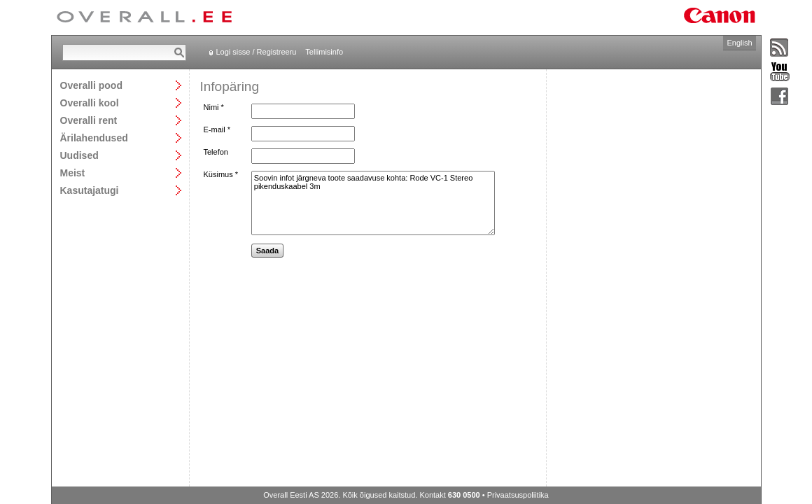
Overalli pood (91, 85)
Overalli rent (89, 120)
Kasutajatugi (90, 190)
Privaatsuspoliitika (518, 495)
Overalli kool (90, 103)
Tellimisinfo (324, 52)
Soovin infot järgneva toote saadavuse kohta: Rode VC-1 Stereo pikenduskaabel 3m (373, 203)
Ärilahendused (94, 138)
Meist (73, 173)
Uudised (79, 155)
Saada (267, 251)
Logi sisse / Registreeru (257, 52)
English (739, 43)
